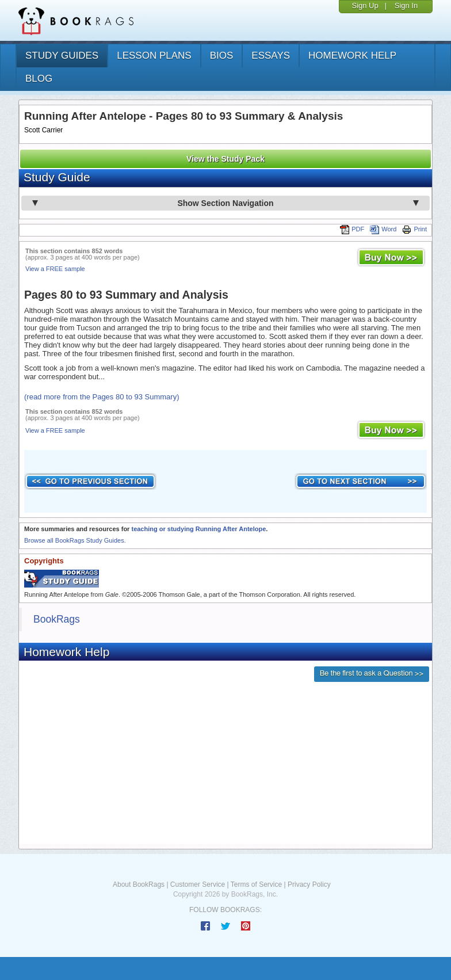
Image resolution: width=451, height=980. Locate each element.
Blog (39, 79)
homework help (352, 56)
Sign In (406, 5)
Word (383, 229)
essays (271, 56)
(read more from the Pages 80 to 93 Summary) (102, 397)
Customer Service (198, 884)
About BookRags (139, 884)
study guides (62, 56)
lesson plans (154, 56)
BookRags (57, 619)
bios (222, 56)
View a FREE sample (55, 269)
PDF (352, 229)
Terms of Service (256, 884)
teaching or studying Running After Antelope (198, 529)
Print (414, 229)
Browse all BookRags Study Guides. (75, 540)
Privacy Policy (309, 884)
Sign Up (365, 5)
